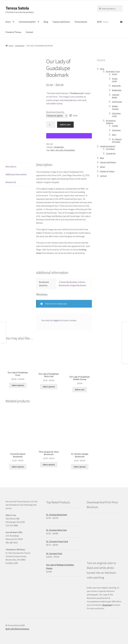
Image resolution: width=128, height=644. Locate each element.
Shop (102, 69)
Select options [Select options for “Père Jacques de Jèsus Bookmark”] (49, 465)
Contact (29, 32)
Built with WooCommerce (17, 629)
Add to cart (65, 125)
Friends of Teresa (13, 32)
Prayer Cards (115, 80)
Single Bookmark (78, 285)
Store (8, 22)
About (103, 167)
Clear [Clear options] (75, 115)
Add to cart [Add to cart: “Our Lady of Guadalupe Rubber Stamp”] (80, 390)
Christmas (116, 130)
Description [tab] (11, 167)
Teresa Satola (17, 8)
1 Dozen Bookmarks (68, 282)
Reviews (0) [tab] (11, 182)
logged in (57, 320)
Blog (46, 22)
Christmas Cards (116, 115)
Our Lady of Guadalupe (65, 150)
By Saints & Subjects (111, 122)
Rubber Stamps (115, 108)
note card (82, 100)
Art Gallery (110, 149)
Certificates (117, 102)
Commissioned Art (27, 22)
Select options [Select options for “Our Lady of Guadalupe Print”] (18, 385)
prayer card (58, 100)
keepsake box (70, 100)
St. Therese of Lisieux (117, 141)
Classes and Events (61, 22)
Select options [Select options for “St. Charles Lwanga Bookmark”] (80, 467)
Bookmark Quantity (55, 112)
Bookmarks (20, 46)
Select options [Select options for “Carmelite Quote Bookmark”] (18, 467)
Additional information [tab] (16, 174)
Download (107, 605)
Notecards (116, 86)
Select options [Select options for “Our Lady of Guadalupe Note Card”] (49, 387)
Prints (115, 74)
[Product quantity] (51, 125)
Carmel (115, 126)
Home (11, 46)
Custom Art (111, 153)
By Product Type (113, 71)
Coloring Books (116, 96)
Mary (53, 150)
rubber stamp (56, 103)
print (50, 100)
